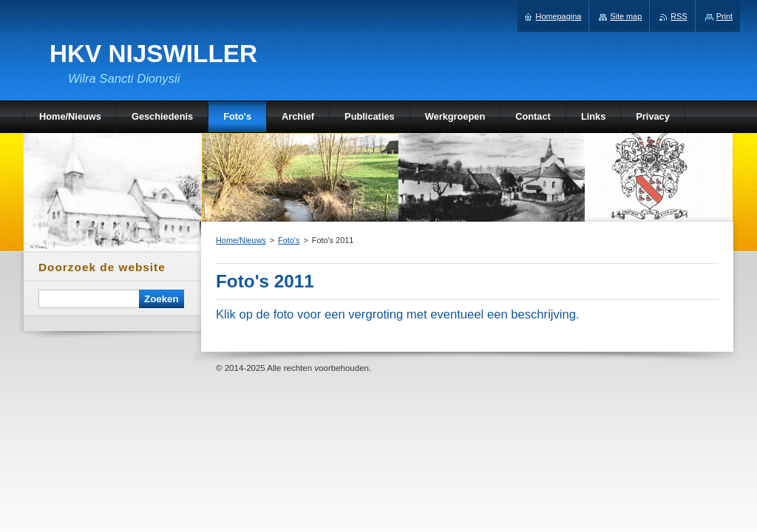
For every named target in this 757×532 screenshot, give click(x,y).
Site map (626, 16)
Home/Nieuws (241, 240)
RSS (679, 16)
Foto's (289, 240)
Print (724, 16)
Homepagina (559, 16)
